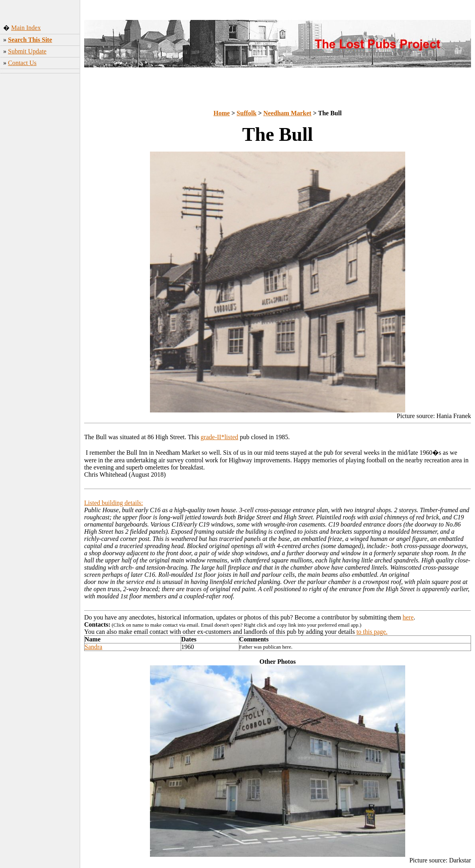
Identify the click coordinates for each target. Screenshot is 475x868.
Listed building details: (114, 503)
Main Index (26, 28)
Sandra (93, 647)
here (408, 617)
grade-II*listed (219, 437)
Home (222, 113)
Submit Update (27, 51)
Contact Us (22, 63)
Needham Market (287, 113)
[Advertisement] (40, 201)
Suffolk (246, 113)
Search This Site (30, 40)
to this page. (372, 632)
